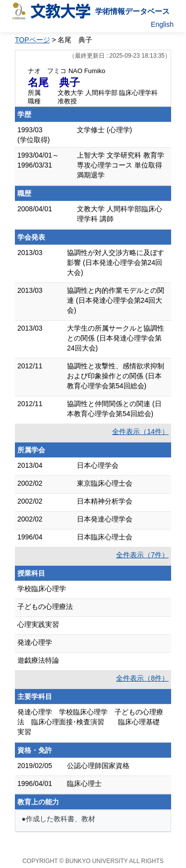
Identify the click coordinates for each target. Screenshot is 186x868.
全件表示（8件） (142, 678)
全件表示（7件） (142, 555)
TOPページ (32, 40)
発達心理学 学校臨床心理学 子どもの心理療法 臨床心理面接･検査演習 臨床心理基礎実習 (90, 722)
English (162, 24)
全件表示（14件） (140, 432)
